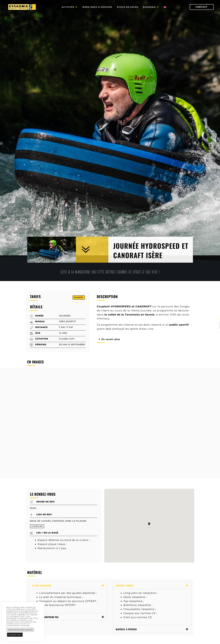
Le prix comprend (41, 586)
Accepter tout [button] (15, 635)
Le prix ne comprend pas (45, 617)
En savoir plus (112, 339)
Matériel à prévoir (126, 629)
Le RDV (108, 639)
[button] (70, 7)
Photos (85, 639)
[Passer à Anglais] (165, 7)
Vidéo (130, 639)
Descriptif (59, 639)
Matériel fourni (125, 586)
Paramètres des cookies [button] (20, 630)
